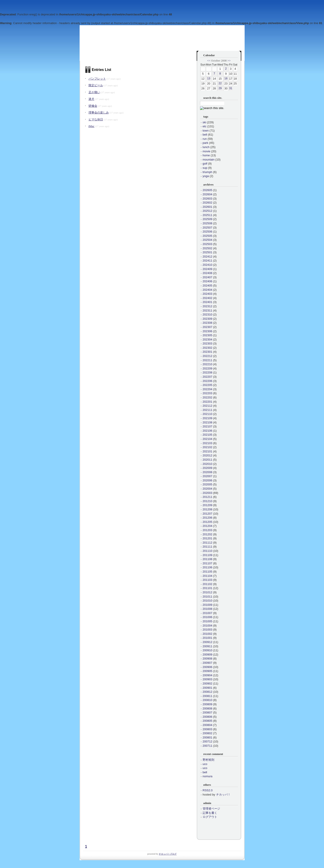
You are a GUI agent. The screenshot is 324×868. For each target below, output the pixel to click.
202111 (207, 410)
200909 (207, 655)
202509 (207, 219)
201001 (207, 638)
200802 (207, 733)
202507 (207, 228)
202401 (207, 302)
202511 (207, 215)
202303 (207, 343)
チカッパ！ (223, 795)
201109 (207, 555)
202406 (207, 281)
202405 (207, 286)
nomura (208, 776)
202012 (207, 455)
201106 (207, 567)
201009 (207, 605)
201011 (207, 597)
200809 (207, 704)
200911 (207, 646)
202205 (207, 385)
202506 (207, 232)
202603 (207, 199)
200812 (207, 692)
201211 (207, 497)
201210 (207, 501)
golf (205, 164)
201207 (207, 514)
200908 (207, 659)
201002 (207, 634)
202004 (207, 489)
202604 (207, 194)
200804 (207, 725)
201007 (207, 613)
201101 (207, 588)
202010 (207, 464)
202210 (207, 364)
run (205, 139)
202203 (207, 393)
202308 (207, 323)
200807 (207, 712)
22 (220, 83)
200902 (207, 683)
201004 (207, 626)
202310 (207, 314)
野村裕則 (208, 760)
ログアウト (210, 817)
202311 (207, 310)
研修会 (93, 106)
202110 (207, 414)
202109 (207, 418)
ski (204, 122)
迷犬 (91, 99)
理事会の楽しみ (99, 112)
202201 (207, 402)
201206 (207, 518)
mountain (209, 160)
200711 (207, 746)
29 (220, 88)
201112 (207, 543)
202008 (207, 472)
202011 (207, 460)
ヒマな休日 (96, 119)
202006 (207, 480)
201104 (207, 576)
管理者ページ (211, 809)
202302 (207, 348)
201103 (207, 580)
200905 (207, 671)
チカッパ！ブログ (168, 854)
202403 (207, 294)
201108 (207, 559)
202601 (207, 207)
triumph (207, 172)
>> (229, 61)
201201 (207, 538)
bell (205, 135)
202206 (207, 381)
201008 (207, 609)
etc (205, 126)
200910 (207, 650)
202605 (207, 190)
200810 (207, 700)
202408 (207, 273)
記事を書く (210, 813)
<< (209, 61)
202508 (207, 223)
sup (205, 168)
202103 (207, 443)
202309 (207, 319)
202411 (207, 261)
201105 (207, 572)
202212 (207, 356)
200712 (207, 741)
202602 (207, 203)
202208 (207, 372)
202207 (207, 377)
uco (205, 764)
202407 (207, 277)
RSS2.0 (208, 790)
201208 (207, 509)
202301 (207, 352)
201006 (207, 617)
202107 (207, 426)
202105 (207, 435)
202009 (207, 468)
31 (231, 88)
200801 (207, 737)
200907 (207, 663)
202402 (207, 298)
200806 (207, 717)
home (206, 155)
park (205, 143)
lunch (206, 147)
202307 (207, 327)
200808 (207, 708)
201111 (207, 547)
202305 (207, 335)
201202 (207, 534)
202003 (207, 493)
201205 (207, 522)
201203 (207, 530)
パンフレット (97, 79)
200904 (207, 675)
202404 (207, 290)
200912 (207, 642)
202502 (207, 248)
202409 (207, 269)
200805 (207, 721)
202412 (207, 257)
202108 (207, 422)
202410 (207, 265)
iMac (92, 126)
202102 (207, 447)
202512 (207, 211)
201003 (207, 630)
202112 (207, 406)
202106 (207, 431)
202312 (207, 306)
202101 (207, 451)
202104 (207, 439)
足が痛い (94, 92)
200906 (207, 667)
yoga (206, 176)
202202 (207, 397)
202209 (207, 368)
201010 (207, 601)
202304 (207, 339)
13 (209, 78)
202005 (207, 484)
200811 (207, 696)
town (206, 131)
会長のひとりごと (101, 42)
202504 (207, 240)
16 (226, 78)
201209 (207, 505)
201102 (207, 584)
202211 (207, 360)
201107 (207, 563)
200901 (207, 688)
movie (207, 151)
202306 (207, 331)
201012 (207, 592)
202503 (207, 244)
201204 (207, 526)
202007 (207, 476)
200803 (207, 729)
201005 (207, 621)
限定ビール (96, 85)
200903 (207, 679)
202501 (207, 252)
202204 (207, 389)
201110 (207, 551)
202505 (207, 236)
